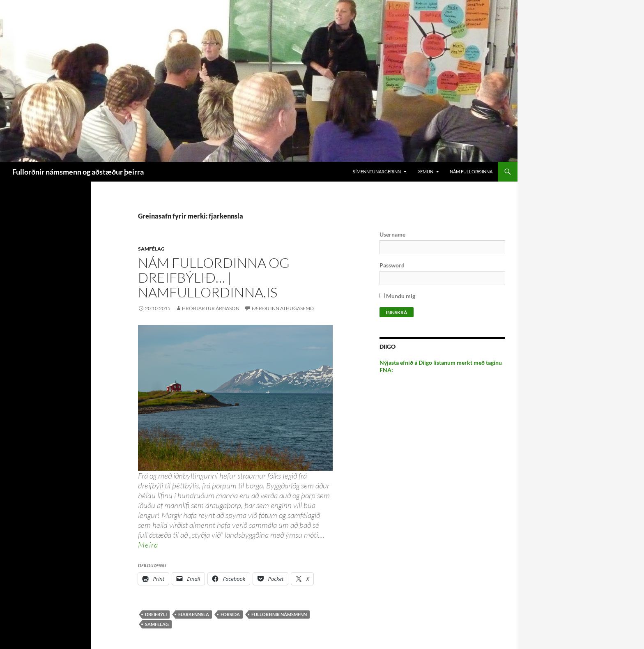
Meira (148, 545)
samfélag (157, 624)
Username (392, 234)
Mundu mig (397, 296)
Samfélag (151, 249)
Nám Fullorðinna (471, 171)
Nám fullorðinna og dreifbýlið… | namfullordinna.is (214, 277)
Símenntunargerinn (377, 171)
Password (392, 265)
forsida (230, 614)
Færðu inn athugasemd (283, 308)
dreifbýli (156, 614)
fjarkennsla (194, 614)
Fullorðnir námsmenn (279, 614)
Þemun (425, 171)
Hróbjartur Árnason (211, 308)
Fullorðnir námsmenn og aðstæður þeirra (78, 172)
